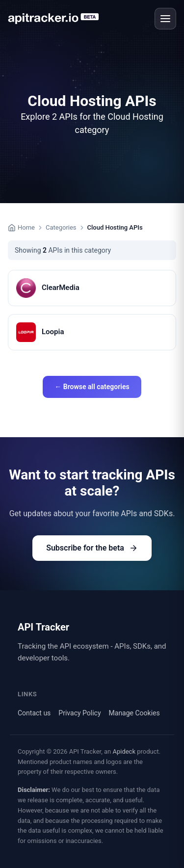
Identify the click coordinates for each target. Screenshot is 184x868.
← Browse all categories (92, 387)
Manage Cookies (134, 713)
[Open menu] (165, 19)
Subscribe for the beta (92, 548)
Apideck (124, 751)
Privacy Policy (79, 713)
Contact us (34, 713)
